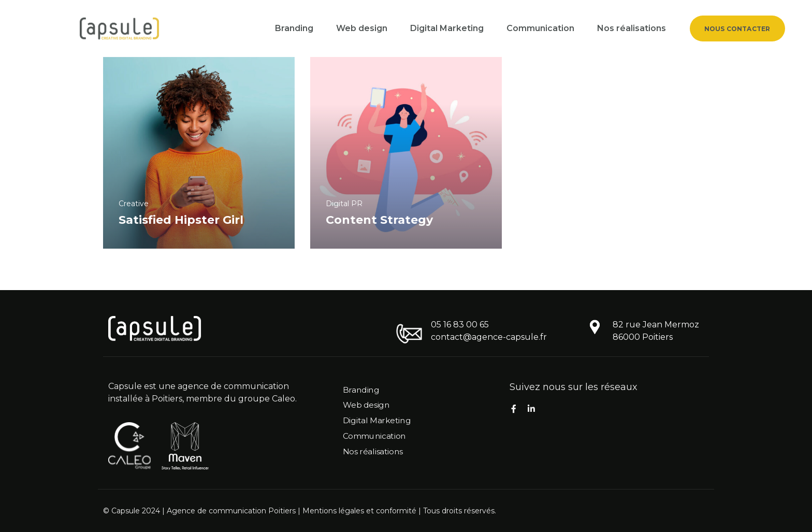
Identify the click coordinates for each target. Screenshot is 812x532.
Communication (540, 28)
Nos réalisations (632, 28)
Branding (294, 28)
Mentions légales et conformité (359, 511)
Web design (362, 28)
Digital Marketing (447, 28)
